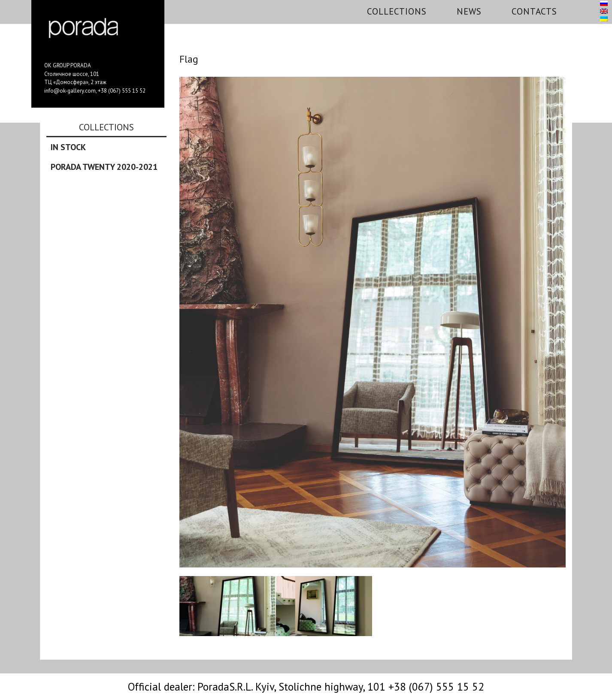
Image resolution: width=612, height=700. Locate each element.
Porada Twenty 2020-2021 (104, 167)
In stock (68, 147)
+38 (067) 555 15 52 (122, 91)
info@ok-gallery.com (70, 91)
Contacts (534, 11)
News (469, 11)
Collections (397, 11)
